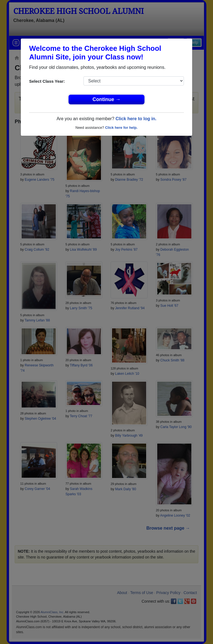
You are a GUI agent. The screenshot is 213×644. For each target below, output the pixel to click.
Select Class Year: (47, 81)
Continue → (107, 99)
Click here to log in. (136, 119)
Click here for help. (121, 128)
